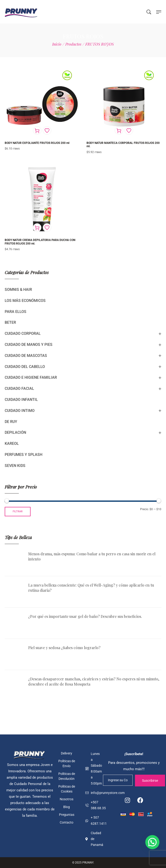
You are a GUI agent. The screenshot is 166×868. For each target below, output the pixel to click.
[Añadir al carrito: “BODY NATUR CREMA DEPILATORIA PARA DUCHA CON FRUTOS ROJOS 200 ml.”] (37, 228)
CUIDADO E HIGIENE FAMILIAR (31, 377)
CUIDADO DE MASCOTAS (26, 356)
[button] (152, 842)
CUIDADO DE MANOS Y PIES (29, 345)
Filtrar (18, 511)
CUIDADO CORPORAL (23, 333)
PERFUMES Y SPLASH (24, 455)
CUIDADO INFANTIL (21, 400)
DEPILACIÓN (15, 432)
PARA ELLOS (16, 312)
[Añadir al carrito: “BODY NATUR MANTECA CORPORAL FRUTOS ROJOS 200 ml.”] (119, 130)
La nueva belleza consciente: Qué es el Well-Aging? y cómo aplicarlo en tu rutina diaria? (91, 588)
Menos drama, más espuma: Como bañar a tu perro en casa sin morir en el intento (92, 556)
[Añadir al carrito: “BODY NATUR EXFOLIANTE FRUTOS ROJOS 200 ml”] (37, 130)
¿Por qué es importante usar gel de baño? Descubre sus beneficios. (85, 616)
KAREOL (12, 444)
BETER (10, 322)
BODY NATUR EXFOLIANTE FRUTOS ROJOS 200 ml (37, 143)
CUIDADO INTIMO (20, 411)
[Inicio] (57, 44)
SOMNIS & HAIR (18, 290)
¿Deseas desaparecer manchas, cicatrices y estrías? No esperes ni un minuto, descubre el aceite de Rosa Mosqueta (94, 681)
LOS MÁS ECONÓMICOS (25, 301)
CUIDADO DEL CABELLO (25, 367)
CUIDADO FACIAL (19, 389)
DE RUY (11, 422)
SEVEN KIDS (15, 466)
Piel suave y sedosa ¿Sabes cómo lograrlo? (64, 648)
